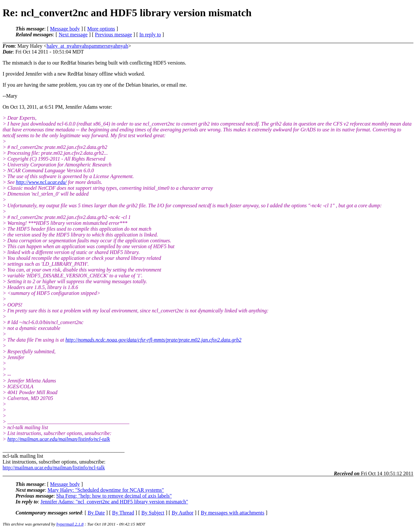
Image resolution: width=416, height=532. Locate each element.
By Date (96, 513)
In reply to (150, 35)
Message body (65, 29)
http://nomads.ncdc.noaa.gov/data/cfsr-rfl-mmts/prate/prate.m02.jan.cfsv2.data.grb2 (154, 340)
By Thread (123, 513)
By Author (182, 513)
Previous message (113, 35)
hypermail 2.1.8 (70, 524)
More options (101, 29)
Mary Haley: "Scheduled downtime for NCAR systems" (106, 490)
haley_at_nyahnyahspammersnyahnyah (87, 46)
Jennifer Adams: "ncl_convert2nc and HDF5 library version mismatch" (114, 502)
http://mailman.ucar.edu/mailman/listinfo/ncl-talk (59, 439)
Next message (73, 35)
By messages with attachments (232, 513)
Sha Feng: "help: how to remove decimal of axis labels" (114, 496)
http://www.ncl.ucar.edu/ (41, 182)
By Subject (153, 513)
